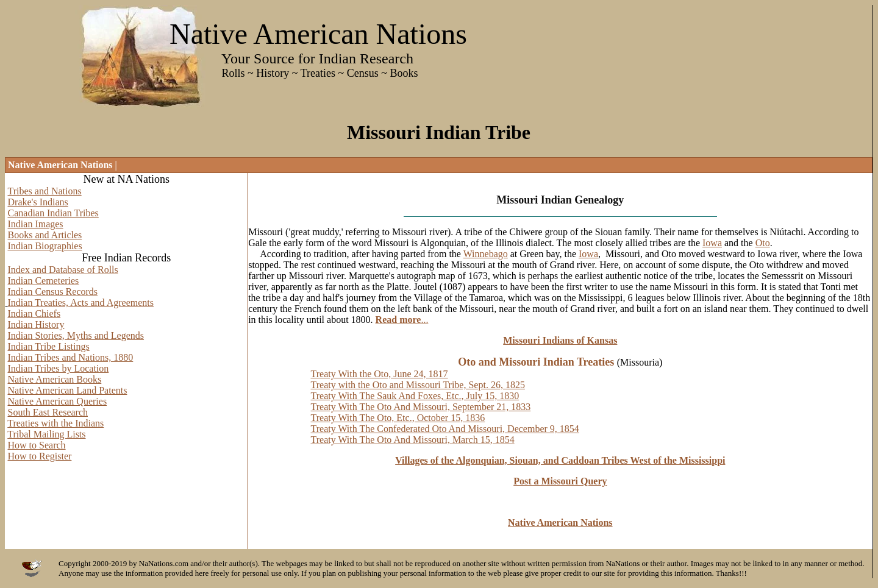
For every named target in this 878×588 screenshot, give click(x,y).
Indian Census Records (53, 292)
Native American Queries (58, 401)
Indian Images (36, 224)
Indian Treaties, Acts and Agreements (81, 303)
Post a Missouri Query (560, 481)
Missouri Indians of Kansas (560, 340)
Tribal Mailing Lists (46, 434)
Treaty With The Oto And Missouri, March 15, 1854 (412, 440)
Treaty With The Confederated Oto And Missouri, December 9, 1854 (444, 429)
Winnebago (486, 254)
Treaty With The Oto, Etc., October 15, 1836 (398, 418)
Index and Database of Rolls (63, 270)
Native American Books (55, 379)
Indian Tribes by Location (59, 368)
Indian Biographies (45, 246)
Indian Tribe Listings (49, 346)
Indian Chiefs (34, 313)
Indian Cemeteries (44, 281)
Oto (763, 243)
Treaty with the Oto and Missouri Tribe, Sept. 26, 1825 (417, 385)
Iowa (712, 243)
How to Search (37, 445)
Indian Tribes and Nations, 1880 (71, 357)
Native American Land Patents (68, 390)
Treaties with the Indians (55, 423)
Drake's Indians (38, 202)
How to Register (40, 456)
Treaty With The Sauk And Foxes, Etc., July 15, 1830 (415, 396)
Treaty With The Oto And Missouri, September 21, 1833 (420, 407)
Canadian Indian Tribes (53, 213)
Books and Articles (45, 235)
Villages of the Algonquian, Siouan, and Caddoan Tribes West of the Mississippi (560, 460)
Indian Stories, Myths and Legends (76, 335)
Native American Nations (560, 522)
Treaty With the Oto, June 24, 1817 (379, 374)
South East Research (48, 412)
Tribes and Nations (45, 191)
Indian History (36, 324)
